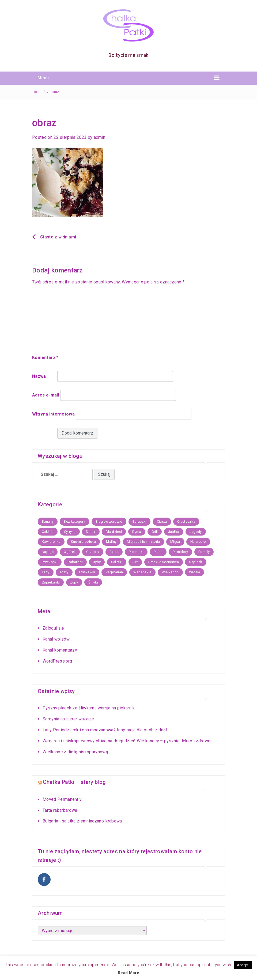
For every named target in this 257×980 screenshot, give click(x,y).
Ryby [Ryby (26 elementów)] (97, 562)
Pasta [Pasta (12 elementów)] (114, 552)
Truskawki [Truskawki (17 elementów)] (87, 572)
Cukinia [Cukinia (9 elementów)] (48, 532)
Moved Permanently (62, 799)
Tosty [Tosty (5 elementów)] (64, 572)
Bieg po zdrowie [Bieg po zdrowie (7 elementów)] (109, 521)
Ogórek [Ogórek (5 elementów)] (70, 552)
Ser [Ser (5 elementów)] (135, 562)
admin (100, 137)
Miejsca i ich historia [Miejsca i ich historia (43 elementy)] (143, 542)
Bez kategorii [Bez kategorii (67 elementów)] (74, 521)
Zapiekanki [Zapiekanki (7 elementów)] (51, 582)
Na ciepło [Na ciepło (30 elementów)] (198, 542)
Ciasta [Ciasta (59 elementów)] (162, 521)
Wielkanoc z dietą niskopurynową (75, 752)
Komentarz (45, 358)
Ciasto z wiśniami (58, 237)
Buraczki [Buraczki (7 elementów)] (140, 521)
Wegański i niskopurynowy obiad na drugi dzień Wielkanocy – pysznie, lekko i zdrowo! (127, 741)
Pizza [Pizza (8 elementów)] (158, 552)
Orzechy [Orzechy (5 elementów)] (93, 552)
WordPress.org (57, 661)
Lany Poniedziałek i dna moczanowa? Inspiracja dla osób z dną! (105, 730)
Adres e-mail (46, 395)
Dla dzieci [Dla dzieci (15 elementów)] (114, 532)
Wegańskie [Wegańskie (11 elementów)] (142, 572)
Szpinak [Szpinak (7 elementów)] (196, 562)
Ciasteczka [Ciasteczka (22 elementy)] (186, 521)
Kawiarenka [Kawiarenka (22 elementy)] (51, 542)
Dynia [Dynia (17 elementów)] (137, 532)
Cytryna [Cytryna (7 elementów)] (70, 532)
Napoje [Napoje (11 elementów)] (48, 552)
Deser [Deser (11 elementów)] (91, 532)
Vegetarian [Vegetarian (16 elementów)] (114, 572)
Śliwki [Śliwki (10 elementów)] (93, 582)
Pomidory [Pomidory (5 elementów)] (180, 552)
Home (37, 92)
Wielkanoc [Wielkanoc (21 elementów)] (170, 572)
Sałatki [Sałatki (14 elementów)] (117, 562)
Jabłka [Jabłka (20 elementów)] (174, 532)
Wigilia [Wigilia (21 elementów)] (194, 572)
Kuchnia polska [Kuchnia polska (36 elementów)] (83, 542)
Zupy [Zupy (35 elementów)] (74, 582)
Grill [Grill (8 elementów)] (155, 532)
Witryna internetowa (53, 414)
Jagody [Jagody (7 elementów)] (196, 532)
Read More (128, 973)
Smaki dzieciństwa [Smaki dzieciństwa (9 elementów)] (164, 562)
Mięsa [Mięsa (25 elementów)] (175, 542)
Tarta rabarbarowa (60, 810)
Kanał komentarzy (60, 650)
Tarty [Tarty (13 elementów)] (46, 572)
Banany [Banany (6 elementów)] (48, 521)
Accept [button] (243, 965)
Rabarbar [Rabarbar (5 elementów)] (75, 562)
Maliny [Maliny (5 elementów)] (111, 542)
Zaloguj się (53, 628)
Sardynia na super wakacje (68, 719)
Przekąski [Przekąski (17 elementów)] (50, 562)
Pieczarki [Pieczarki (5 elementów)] (136, 552)
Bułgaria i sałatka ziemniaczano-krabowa (82, 821)
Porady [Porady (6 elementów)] (204, 552)
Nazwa (39, 376)
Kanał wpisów (56, 639)
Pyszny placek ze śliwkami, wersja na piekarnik (89, 708)
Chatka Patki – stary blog (74, 782)
